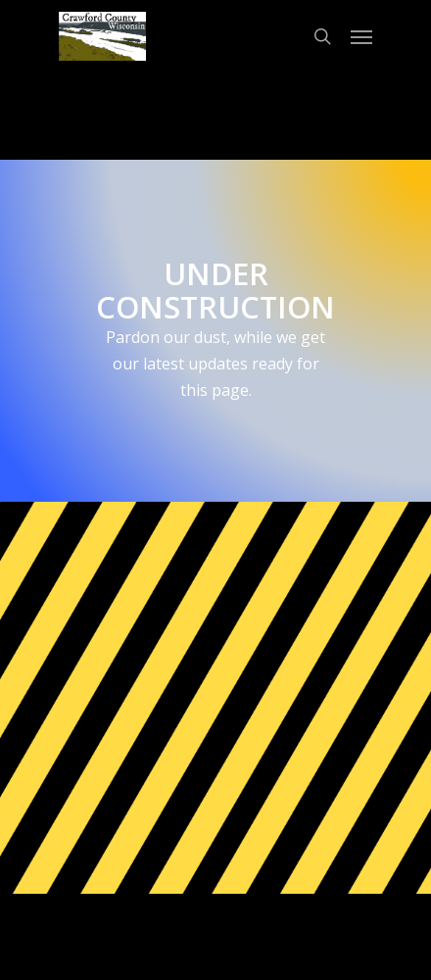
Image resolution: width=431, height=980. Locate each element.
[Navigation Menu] (361, 36)
